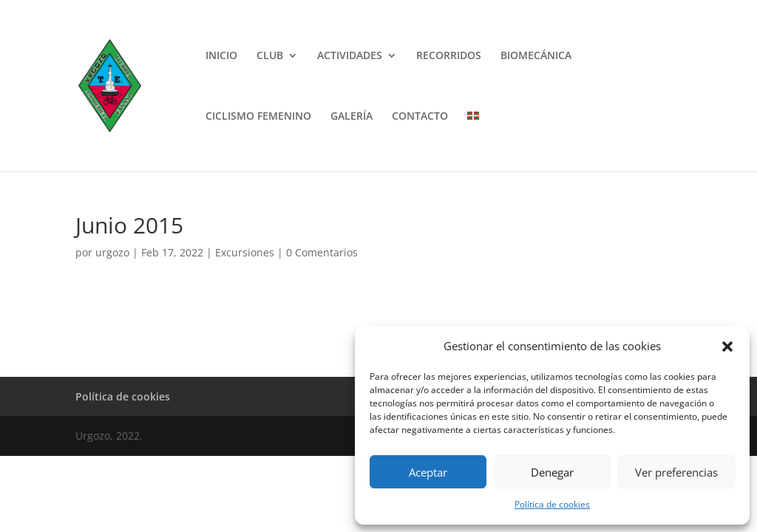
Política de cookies (552, 504)
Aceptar (428, 472)
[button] (727, 347)
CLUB (270, 56)
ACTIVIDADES (350, 56)
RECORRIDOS (449, 56)
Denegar (552, 472)
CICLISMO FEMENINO (258, 117)
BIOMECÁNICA (536, 56)
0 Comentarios (322, 252)
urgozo (112, 252)
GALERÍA (352, 117)
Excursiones (245, 252)
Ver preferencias (676, 472)
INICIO (221, 56)
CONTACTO (420, 117)
